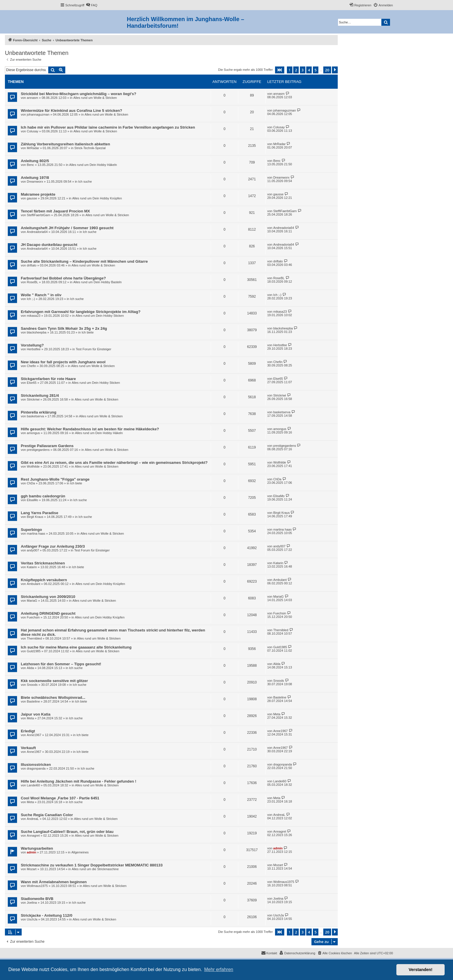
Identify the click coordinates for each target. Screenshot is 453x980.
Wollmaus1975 (37, 886)
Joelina (32, 903)
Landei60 (33, 785)
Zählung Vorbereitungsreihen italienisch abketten (65, 144)
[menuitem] (92, 5)
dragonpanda (36, 768)
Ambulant (34, 584)
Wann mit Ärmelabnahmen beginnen (54, 882)
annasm (33, 98)
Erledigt (28, 731)
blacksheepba (37, 332)
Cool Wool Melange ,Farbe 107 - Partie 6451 (60, 798)
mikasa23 (34, 316)
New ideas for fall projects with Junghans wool (63, 362)
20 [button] (327, 70)
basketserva (35, 416)
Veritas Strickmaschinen (43, 563)
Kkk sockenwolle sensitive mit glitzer (54, 681)
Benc (30, 165)
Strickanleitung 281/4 (40, 395)
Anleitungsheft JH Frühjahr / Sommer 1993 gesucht (67, 228)
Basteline (33, 701)
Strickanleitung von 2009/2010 (48, 597)
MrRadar (33, 148)
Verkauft (28, 748)
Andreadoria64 (37, 232)
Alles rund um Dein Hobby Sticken (100, 316)
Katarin (32, 567)
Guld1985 (34, 651)
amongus (33, 433)
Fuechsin (33, 617)
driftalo (32, 265)
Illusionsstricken (36, 765)
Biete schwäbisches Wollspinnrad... (53, 698)
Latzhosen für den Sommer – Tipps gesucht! (61, 664)
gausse (32, 198)
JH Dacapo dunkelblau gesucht (49, 245)
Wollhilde (33, 466)
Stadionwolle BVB (37, 899)
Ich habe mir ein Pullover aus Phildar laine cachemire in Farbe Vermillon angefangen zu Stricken (108, 127)
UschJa (32, 919)
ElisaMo (33, 500)
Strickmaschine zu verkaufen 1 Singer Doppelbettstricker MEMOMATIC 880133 (92, 865)
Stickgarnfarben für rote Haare (48, 379)
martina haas (36, 533)
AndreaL (33, 819)
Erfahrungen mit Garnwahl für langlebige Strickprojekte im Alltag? (81, 312)
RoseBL (33, 282)
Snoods (32, 685)
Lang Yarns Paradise (40, 513)
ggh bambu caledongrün (43, 496)
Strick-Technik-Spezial (90, 148)
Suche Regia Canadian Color (47, 815)
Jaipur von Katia (36, 714)
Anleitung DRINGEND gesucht (48, 613)
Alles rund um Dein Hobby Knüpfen (97, 198)
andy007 (33, 550)
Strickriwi (33, 399)
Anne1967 (34, 735)
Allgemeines (80, 852)
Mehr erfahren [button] (219, 969)
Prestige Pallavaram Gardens (47, 446)
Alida (30, 668)
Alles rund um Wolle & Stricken (95, 98)
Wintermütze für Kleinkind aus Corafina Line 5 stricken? (72, 111)
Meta (30, 718)
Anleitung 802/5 (35, 161)
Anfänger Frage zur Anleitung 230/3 (53, 546)
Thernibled (34, 638)
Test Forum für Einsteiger (93, 349)
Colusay (33, 131)
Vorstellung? (32, 345)
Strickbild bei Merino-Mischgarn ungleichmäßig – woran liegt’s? (79, 94)
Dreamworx (35, 181)
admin (31, 852)
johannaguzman (38, 114)
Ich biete (88, 332)
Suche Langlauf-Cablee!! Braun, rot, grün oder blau (67, 832)
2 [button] (296, 70)
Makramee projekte (38, 194)
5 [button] (316, 70)
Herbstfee (34, 349)
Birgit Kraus (35, 517)
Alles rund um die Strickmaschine (95, 869)
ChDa (31, 483)
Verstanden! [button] (421, 970)
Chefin (31, 366)
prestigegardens (38, 450)
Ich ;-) (31, 299)
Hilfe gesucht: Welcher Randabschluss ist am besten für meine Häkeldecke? (90, 429)
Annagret (33, 835)
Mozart (32, 869)
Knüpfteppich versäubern (44, 580)
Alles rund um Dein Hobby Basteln (98, 282)
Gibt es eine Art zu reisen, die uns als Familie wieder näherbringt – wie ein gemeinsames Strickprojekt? (114, 463)
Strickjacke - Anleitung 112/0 (47, 915)
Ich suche (85, 181)
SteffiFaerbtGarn (39, 215)
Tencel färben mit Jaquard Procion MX (55, 211)
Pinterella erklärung (39, 412)
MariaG (32, 601)
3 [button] (303, 70)
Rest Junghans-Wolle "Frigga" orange (55, 479)
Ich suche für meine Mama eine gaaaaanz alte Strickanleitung (76, 647)
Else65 (32, 383)
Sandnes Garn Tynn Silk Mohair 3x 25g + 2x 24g (64, 328)
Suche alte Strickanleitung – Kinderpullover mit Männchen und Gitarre (84, 261)
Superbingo (31, 530)
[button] (280, 70)
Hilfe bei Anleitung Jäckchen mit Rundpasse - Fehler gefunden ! (79, 781)
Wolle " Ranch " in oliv (41, 295)
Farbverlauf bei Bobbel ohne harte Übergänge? (63, 278)
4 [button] (309, 70)
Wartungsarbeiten (37, 848)
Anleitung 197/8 (35, 178)
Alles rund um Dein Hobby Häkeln (93, 165)
